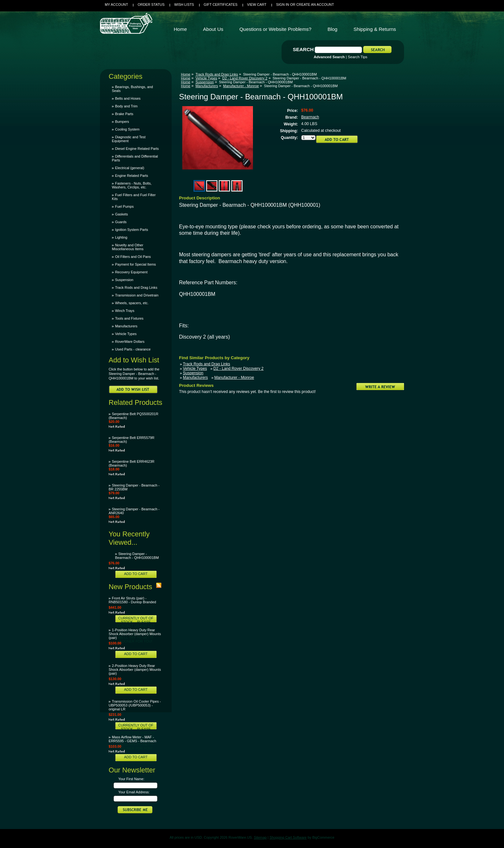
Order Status (151, 5)
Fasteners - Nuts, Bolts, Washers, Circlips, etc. (132, 185)
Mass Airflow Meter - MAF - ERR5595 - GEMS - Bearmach (132, 739)
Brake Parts (124, 114)
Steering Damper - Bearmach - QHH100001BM (137, 556)
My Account (116, 5)
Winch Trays (125, 311)
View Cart (257, 5)
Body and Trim (126, 106)
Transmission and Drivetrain (137, 295)
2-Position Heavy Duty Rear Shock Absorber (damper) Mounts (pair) (135, 670)
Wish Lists (184, 5)
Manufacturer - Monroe (241, 86)
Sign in (283, 5)
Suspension (124, 280)
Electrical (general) (130, 168)
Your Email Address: (134, 792)
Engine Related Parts (132, 176)
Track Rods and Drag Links (136, 287)
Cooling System (127, 129)
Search (303, 49)
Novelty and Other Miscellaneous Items (128, 247)
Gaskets (122, 214)
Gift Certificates (221, 5)
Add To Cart (136, 574)
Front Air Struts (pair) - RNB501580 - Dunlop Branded (132, 600)
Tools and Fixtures (129, 318)
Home (186, 74)
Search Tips (358, 57)
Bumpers (122, 122)
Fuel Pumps (124, 206)
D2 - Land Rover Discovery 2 (245, 78)
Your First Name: (131, 779)
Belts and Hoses (128, 98)
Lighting (121, 237)
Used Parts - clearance (133, 349)
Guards (121, 222)
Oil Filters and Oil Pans (133, 257)
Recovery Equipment (131, 272)
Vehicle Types (126, 334)
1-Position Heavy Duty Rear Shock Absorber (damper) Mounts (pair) (135, 634)
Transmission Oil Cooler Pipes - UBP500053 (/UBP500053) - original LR (135, 705)
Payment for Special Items (135, 264)
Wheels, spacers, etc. (132, 303)
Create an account (315, 5)
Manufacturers (126, 326)
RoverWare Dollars (130, 342)
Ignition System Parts (132, 230)
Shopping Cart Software (288, 837)
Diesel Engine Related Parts (137, 149)
